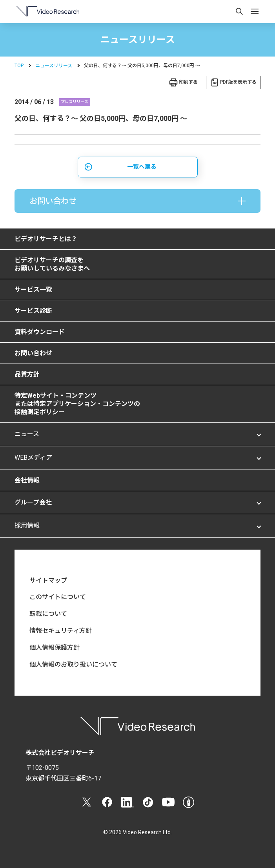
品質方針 (27, 374)
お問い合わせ (33, 353)
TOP (19, 66)
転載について (48, 614)
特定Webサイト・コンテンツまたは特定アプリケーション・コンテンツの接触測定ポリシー (77, 404)
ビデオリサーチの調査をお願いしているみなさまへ (52, 264)
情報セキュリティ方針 (61, 631)
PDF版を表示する (238, 82)
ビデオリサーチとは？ (46, 239)
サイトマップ (48, 580)
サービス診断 (33, 311)
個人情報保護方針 (55, 648)
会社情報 (27, 480)
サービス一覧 (33, 290)
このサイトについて (58, 597)
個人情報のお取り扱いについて (73, 664)
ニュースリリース (54, 66)
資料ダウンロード (40, 332)
